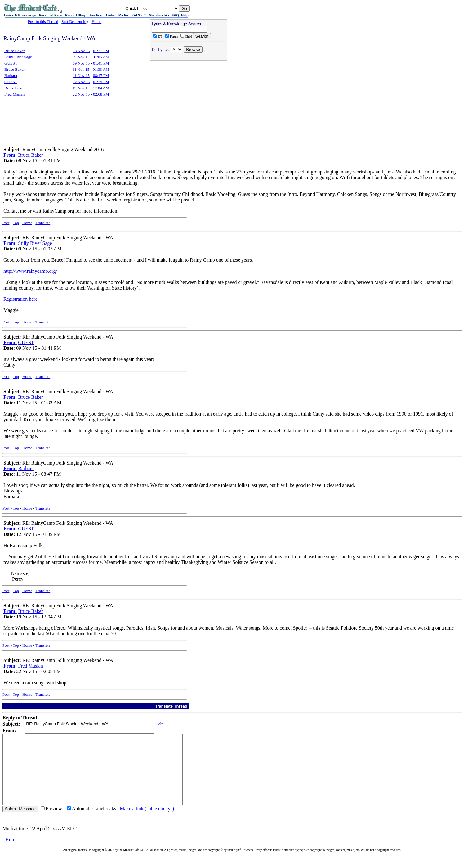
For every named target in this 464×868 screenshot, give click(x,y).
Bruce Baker (14, 51)
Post (6, 223)
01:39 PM (101, 82)
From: (10, 155)
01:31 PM (101, 51)
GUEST (11, 63)
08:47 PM (101, 76)
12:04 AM (101, 88)
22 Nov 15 (81, 94)
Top (16, 223)
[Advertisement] (189, 103)
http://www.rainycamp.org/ (30, 271)
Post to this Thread (43, 22)
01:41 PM (101, 63)
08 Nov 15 (81, 51)
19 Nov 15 (81, 88)
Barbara (11, 76)
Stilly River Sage (18, 57)
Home (96, 22)
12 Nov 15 (81, 82)
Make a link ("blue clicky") (147, 823)
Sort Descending (75, 22)
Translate (43, 223)
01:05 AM (101, 57)
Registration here (20, 299)
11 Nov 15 (81, 69)
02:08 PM (101, 94)
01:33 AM (101, 69)
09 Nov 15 (81, 57)
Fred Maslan (14, 94)
